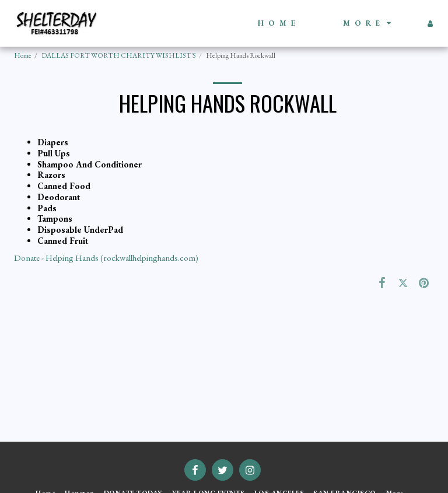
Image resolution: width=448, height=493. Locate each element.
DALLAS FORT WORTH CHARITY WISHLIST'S (119, 55)
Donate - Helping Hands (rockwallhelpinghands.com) (106, 258)
